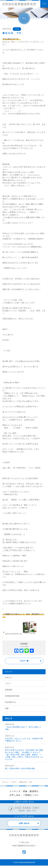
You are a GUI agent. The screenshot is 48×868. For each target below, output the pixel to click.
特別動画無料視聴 (12, 696)
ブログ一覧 (24, 661)
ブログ (17, 29)
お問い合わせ (24, 823)
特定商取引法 (10, 702)
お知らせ (9, 677)
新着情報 (9, 690)
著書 (7, 708)
